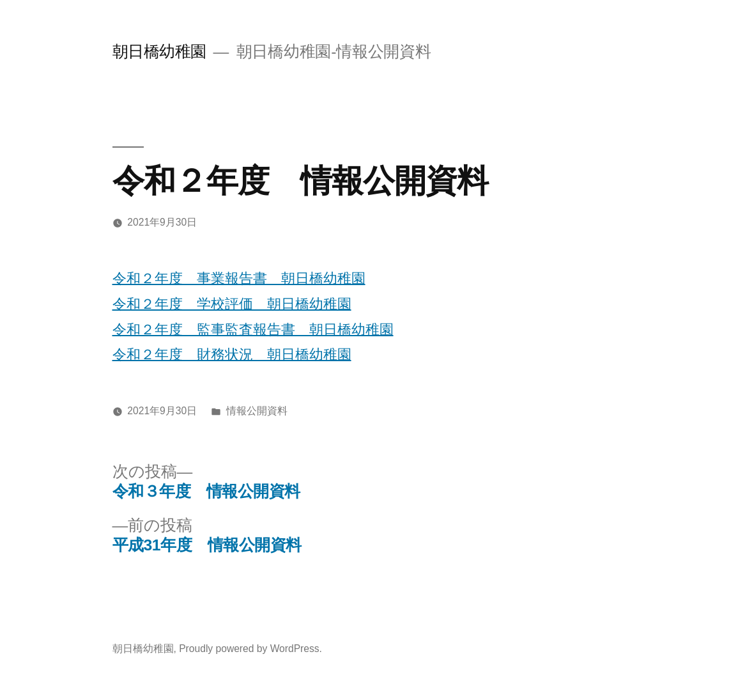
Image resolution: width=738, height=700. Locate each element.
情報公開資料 (257, 411)
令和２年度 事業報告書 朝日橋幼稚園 (239, 278)
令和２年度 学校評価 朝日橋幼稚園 (232, 304)
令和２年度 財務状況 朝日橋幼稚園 (232, 354)
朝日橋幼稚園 (159, 51)
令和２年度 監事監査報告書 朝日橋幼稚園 (253, 330)
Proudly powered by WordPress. (250, 649)
